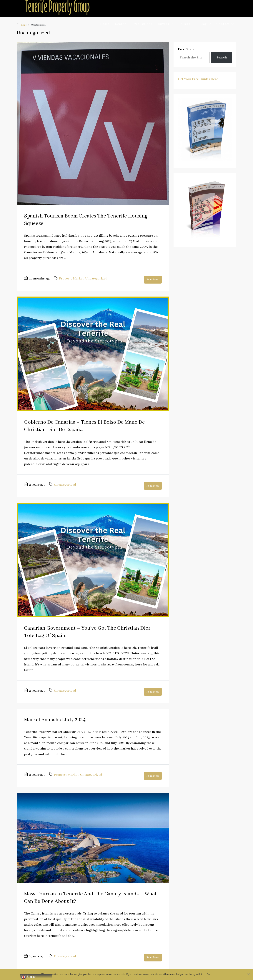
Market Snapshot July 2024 (55, 720)
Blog (203, 24)
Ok (208, 974)
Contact (223, 24)
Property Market (71, 279)
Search (121, 24)
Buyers (163, 24)
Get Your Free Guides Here (198, 79)
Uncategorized (96, 279)
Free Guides (142, 24)
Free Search (187, 49)
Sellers (184, 24)
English (29, 977)
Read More (153, 280)
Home (105, 24)
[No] (248, 974)
